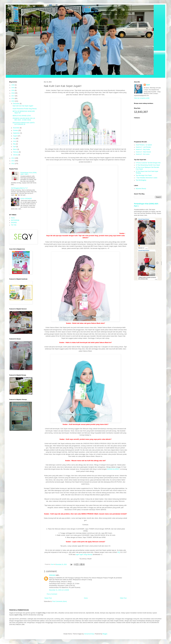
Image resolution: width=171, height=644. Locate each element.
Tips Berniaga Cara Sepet (144, 175)
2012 (13, 164)
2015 (13, 101)
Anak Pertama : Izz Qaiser (144, 145)
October (16, 130)
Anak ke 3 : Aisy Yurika (143, 149)
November (16, 128)
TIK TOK (14, 225)
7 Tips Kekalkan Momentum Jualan (147, 178)
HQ (119, 552)
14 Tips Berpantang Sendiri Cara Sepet (148, 165)
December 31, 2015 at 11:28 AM (59, 590)
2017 (13, 96)
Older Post (123, 598)
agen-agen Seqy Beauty (84, 554)
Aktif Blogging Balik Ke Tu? (19, 188)
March (15, 149)
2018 (13, 93)
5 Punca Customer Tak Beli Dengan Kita (148, 163)
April (15, 147)
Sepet (148, 85)
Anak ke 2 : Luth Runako (143, 147)
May (15, 144)
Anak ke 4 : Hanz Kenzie (143, 152)
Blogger (105, 634)
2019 (13, 90)
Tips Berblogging (141, 180)
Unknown (52, 575)
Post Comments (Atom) (60, 601)
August (15, 136)
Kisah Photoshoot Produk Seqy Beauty (25, 109)
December (16, 104)
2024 (13, 88)
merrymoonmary (89, 634)
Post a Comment (52, 594)
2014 (13, 158)
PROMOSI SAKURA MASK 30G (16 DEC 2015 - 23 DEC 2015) (24, 119)
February (16, 152)
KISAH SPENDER (26, 199)
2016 (13, 98)
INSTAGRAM (15, 220)
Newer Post (48, 598)
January (16, 155)
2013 (13, 161)
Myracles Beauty (141, 189)
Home (86, 598)
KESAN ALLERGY (113, 469)
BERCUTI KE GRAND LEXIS (22, 116)
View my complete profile (142, 98)
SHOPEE (14, 223)
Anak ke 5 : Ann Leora (143, 154)
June (15, 141)
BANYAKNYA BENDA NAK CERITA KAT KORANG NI (24, 124)
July (15, 139)
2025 (13, 85)
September (17, 133)
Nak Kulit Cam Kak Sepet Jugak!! (23, 106)
